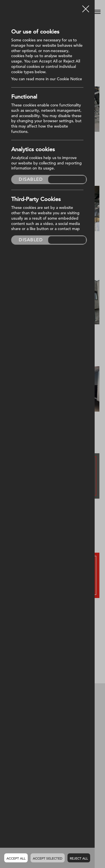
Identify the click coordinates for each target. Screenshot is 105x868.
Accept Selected (48, 858)
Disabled (31, 179)
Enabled (67, 179)
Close (86, 7)
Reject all (79, 858)
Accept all (16, 858)
